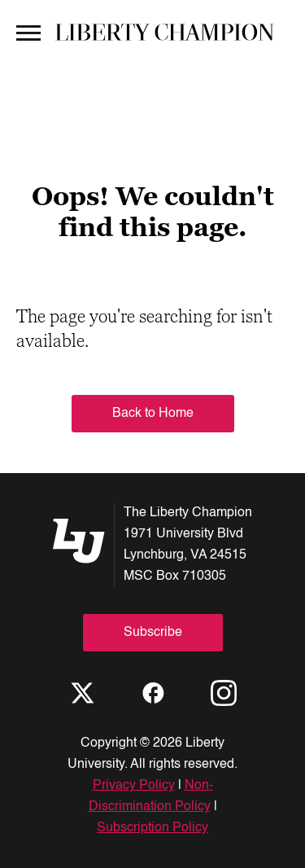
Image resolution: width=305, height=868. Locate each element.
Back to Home (153, 414)
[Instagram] (224, 693)
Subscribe (153, 633)
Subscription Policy (152, 828)
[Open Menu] (28, 32)
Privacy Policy (134, 786)
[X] (82, 693)
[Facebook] (153, 693)
